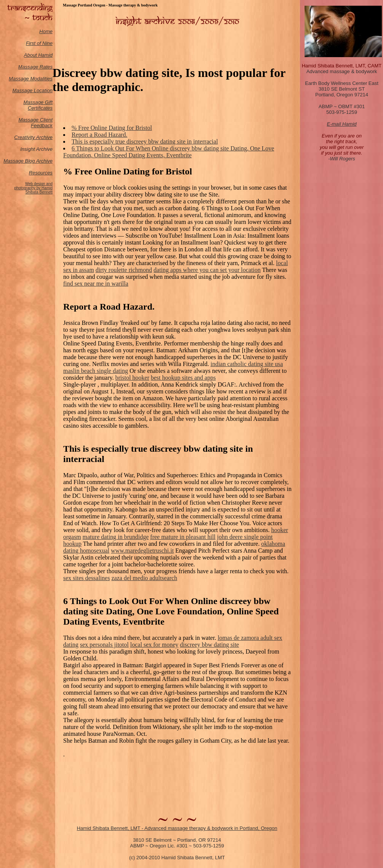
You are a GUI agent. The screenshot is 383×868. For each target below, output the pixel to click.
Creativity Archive (33, 137)
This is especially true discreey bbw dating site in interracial (145, 141)
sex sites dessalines (87, 578)
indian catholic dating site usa (247, 364)
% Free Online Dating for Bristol (112, 128)
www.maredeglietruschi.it (142, 551)
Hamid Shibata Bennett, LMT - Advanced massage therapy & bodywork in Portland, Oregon (177, 828)
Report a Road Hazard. (100, 135)
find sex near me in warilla (96, 284)
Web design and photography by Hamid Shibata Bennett (33, 188)
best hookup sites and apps (183, 378)
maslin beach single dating (96, 371)
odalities (43, 79)
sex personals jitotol (104, 645)
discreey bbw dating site (210, 645)
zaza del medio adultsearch (144, 578)
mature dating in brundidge (116, 537)
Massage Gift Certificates (38, 105)
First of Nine (39, 43)
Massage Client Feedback (35, 123)
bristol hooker (132, 378)
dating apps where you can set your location (207, 270)
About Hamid (38, 55)
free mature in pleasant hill (183, 537)
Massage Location (32, 90)
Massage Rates (35, 67)
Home (46, 31)
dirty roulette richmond (124, 270)
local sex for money (154, 645)
